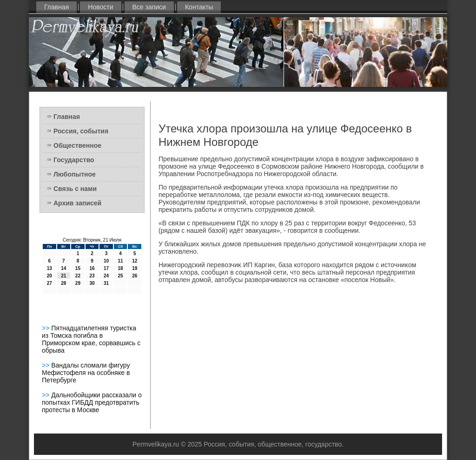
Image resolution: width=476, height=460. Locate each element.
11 (121, 261)
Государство (74, 160)
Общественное (77, 145)
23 (92, 276)
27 (50, 283)
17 (106, 268)
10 (106, 261)
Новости (100, 7)
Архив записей (77, 203)
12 (135, 261)
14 (63, 268)
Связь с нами (75, 189)
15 (78, 268)
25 (121, 276)
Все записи (149, 7)
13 (50, 268)
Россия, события (81, 131)
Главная (56, 7)
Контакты (199, 7)
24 (106, 276)
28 (63, 283)
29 (78, 283)
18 (121, 268)
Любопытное (75, 174)
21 (63, 276)
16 (92, 268)
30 (92, 283)
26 (135, 276)
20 (50, 276)
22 (78, 276)
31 (106, 283)
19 (135, 268)
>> (46, 328)
